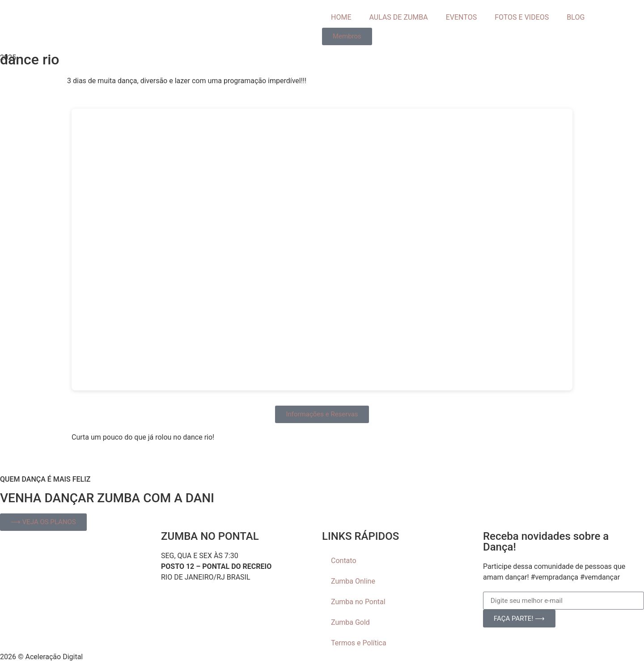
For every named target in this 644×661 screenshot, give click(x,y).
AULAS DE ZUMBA (398, 17)
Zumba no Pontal (358, 602)
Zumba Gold (350, 622)
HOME (341, 17)
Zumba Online (353, 581)
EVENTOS (461, 17)
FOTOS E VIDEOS (522, 17)
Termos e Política (359, 643)
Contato (344, 561)
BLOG (576, 17)
